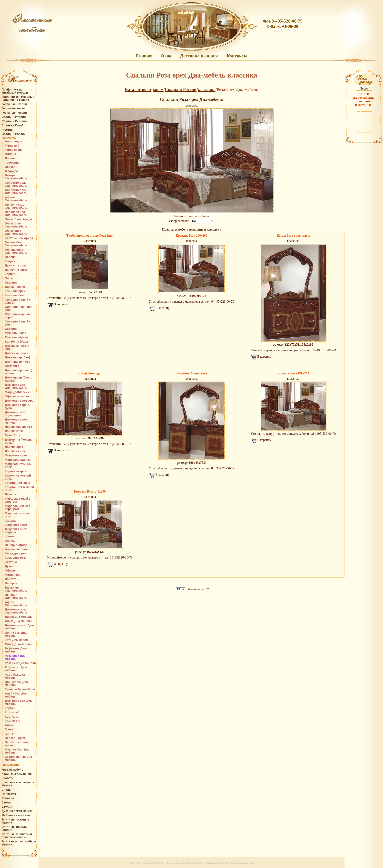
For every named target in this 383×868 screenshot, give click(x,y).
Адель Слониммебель (16, 604)
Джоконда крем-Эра (19, 401)
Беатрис (11, 562)
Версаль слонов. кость (17, 744)
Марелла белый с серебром (18, 508)
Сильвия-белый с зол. (18, 323)
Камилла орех (15, 291)
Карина (10, 274)
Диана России (15, 287)
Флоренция (13, 163)
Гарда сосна (14, 150)
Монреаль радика (18, 460)
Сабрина (11, 329)
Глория (10, 261)
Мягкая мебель (12, 770)
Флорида (11, 171)
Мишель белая (16, 333)
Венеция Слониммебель (16, 596)
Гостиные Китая (13, 108)
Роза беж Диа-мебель (20, 663)
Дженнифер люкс (17, 362)
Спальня (8, 790)
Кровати (8, 778)
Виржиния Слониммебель (16, 589)
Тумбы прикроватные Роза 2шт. (90, 236)
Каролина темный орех (18, 477)
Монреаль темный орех (18, 466)
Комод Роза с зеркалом (293, 236)
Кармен (10, 708)
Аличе (9, 725)
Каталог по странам (144, 89)
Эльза (9, 278)
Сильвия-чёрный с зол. (19, 308)
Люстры (7, 130)
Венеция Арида (16, 545)
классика (10, 138)
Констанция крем (17, 483)
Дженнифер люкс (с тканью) (19, 372)
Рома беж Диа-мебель (15, 676)
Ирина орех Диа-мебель (17, 684)
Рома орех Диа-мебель (16, 669)
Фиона (10, 536)
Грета (9, 729)
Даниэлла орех (16, 266)
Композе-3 (12, 717)
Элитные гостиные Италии (15, 821)
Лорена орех (14, 447)
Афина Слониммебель (16, 199)
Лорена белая (15, 451)
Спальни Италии (14, 117)
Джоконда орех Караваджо (16, 414)
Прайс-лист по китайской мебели (15, 91)
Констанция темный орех (19, 489)
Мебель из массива (16, 815)
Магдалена (13, 575)
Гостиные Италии (14, 104)
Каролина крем (16, 471)
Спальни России (14, 134)
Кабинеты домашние (17, 774)
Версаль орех (15, 738)
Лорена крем (14, 431)
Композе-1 (12, 712)
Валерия (11, 583)
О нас (166, 56)
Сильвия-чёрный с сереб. (19, 316)
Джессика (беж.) (16, 353)
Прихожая (9, 794)
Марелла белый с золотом (18, 500)
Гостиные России (14, 113)
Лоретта (11, 579)
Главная (144, 56)
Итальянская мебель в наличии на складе (18, 98)
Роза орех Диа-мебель (16, 657)
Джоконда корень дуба (18, 407)
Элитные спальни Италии (15, 828)
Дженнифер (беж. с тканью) (19, 379)
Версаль (11, 167)
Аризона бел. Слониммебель (16, 206)
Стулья (7, 807)
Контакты (237, 56)
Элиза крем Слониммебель (16, 225)
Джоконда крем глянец (16, 421)
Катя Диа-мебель (17, 640)
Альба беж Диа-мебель (16, 695)
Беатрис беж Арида (19, 238)
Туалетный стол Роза (191, 373)
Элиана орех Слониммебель (16, 251)
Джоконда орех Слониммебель (16, 611)
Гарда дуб (12, 146)
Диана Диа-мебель (18, 617)
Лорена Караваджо (19, 427)
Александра (13, 141)
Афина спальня (16, 549)
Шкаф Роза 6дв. (90, 373)
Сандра (10, 521)
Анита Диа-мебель (18, 621)
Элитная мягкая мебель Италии (19, 843)
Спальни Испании (15, 121)
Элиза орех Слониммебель (16, 232)
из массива (11, 765)
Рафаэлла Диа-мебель (16, 650)
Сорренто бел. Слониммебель (16, 184)
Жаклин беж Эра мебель (17, 751)
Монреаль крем (16, 456)
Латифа (10, 494)
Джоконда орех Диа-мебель (19, 627)
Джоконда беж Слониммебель (16, 386)
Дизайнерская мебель (18, 811)
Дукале (10, 566)
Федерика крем (16, 525)
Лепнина (8, 798)
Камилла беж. (15, 295)
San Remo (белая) (18, 342)
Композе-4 (12, 721)
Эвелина (11, 283)
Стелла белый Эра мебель (18, 758)
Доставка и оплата (200, 56)
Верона (10, 257)
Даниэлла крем (16, 270)
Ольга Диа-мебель (18, 644)
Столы (6, 803)
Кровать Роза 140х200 (90, 491)
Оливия (10, 154)
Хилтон (10, 734)
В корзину (61, 304)
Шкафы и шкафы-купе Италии (18, 784)
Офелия (11, 571)
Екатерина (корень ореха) (18, 441)
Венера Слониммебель (16, 177)
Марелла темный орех (17, 515)
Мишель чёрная (16, 337)
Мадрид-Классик (17, 392)
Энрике (10, 541)
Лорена (10, 158)
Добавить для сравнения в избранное (191, 216)
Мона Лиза (12, 435)
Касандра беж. (15, 558)
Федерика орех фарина (16, 531)
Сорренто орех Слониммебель (16, 192)
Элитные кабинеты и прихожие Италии (17, 836)
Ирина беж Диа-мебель (16, 634)
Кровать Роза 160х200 (191, 236)
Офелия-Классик (17, 396)
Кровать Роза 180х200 (293, 373)
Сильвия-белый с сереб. (18, 301)
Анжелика (12, 366)
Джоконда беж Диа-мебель (19, 702)
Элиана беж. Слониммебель (16, 244)
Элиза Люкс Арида (18, 219)
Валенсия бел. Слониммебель (16, 213)
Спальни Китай (13, 126)
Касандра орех (16, 554)
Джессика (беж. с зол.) (17, 347)
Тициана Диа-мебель (20, 689)
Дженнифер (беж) (17, 357)
